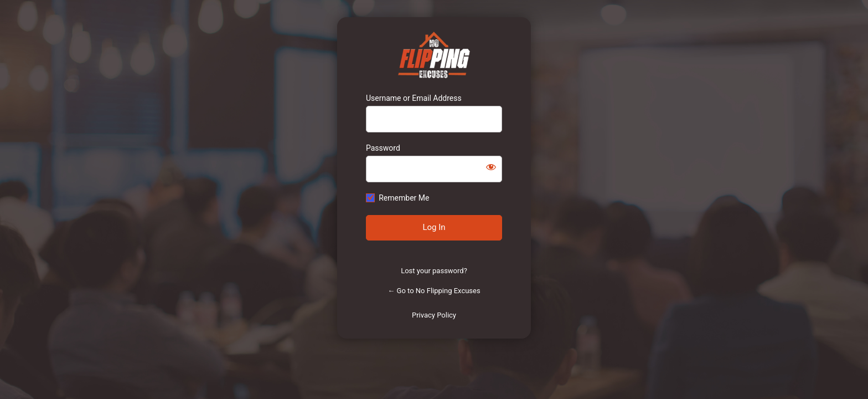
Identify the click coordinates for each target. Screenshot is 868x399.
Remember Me (404, 198)
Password (383, 148)
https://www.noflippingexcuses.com (434, 55)
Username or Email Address (414, 98)
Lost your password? (434, 271)
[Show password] (491, 167)
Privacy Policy (434, 315)
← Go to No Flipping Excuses (434, 291)
